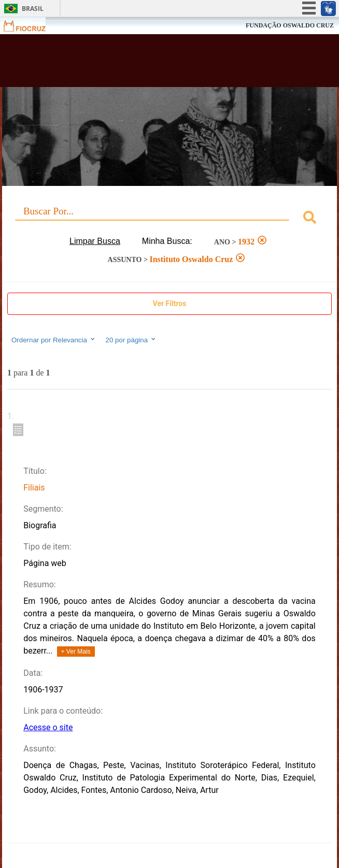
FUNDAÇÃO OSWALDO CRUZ (290, 25)
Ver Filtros (170, 303)
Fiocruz (31, 26)
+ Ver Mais (76, 652)
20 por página (131, 340)
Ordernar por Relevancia (54, 340)
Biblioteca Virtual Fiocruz (141, 64)
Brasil (33, 9)
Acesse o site (48, 727)
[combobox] (169, 219)
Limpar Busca (95, 241)
